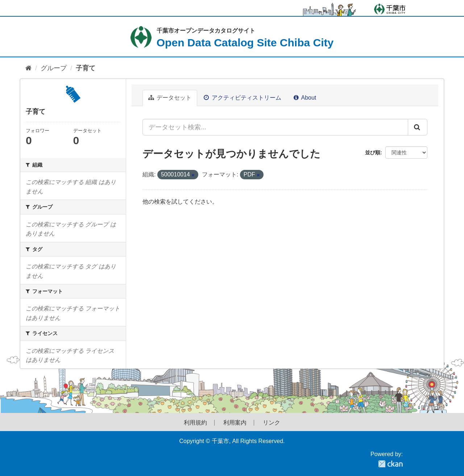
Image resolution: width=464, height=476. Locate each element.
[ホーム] (28, 68)
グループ (54, 68)
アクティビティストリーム (242, 98)
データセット (170, 98)
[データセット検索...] (275, 127)
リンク (272, 423)
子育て (86, 68)
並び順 (373, 153)
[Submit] (418, 127)
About (305, 98)
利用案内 (235, 423)
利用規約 (195, 423)
